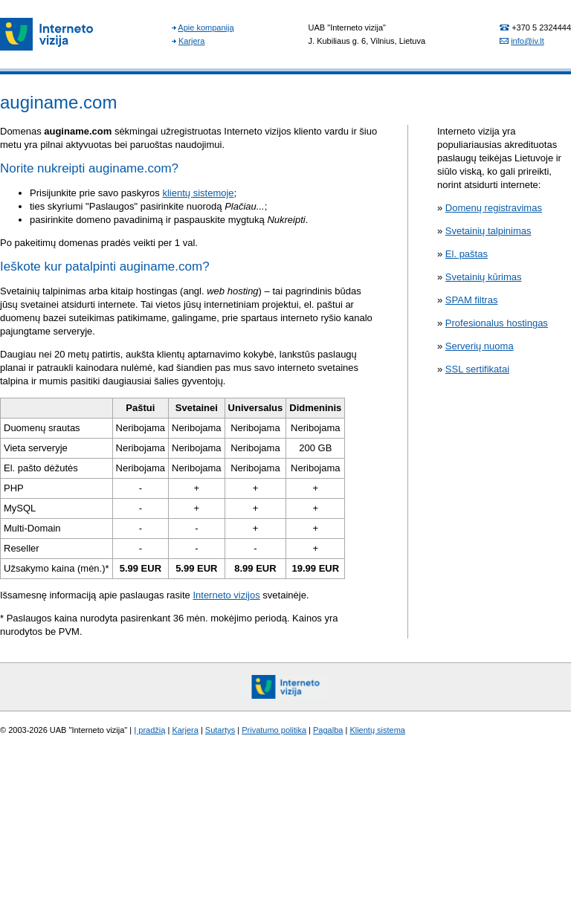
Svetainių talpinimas (488, 231)
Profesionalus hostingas (497, 323)
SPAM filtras (472, 300)
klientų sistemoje (198, 193)
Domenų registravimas (494, 208)
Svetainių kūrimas (484, 277)
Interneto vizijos (226, 595)
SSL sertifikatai (477, 369)
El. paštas (467, 254)
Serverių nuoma (480, 346)
